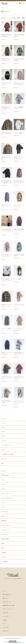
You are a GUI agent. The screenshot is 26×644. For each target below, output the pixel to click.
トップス (3, 423)
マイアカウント (6, 616)
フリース (3, 485)
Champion (4, 553)
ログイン (5, 624)
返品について (6, 598)
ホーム (2, 7)
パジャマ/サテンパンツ (6, 445)
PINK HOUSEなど (5, 475)
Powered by (13, 641)
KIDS (3, 463)
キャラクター (4, 557)
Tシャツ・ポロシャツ (6, 525)
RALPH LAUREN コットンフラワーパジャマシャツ (7, 281)
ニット (3, 480)
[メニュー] (24, 3)
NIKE (3, 548)
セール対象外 (4, 562)
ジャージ (3, 436)
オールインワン (5, 534)
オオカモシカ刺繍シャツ (19, 133)
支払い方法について (7, 602)
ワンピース (4, 441)
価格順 (19, 18)
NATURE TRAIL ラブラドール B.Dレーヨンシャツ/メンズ (7, 109)
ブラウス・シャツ (5, 530)
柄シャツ (7, 7)
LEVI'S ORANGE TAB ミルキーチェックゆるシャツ (7, 231)
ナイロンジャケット (6, 494)
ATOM (7, 613)
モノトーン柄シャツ (18, 279)
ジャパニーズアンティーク (7, 498)
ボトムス (3, 427)
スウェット (4, 489)
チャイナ (3, 507)
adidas (3, 543)
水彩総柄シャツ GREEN (19, 255)
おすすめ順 (13, 18)
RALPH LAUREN (5, 539)
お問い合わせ (6, 631)
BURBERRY (4, 521)
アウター (3, 432)
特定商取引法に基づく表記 (9, 605)
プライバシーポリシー (8, 609)
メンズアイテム (5, 512)
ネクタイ (3, 450)
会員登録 (5, 620)
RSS (4, 613)
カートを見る (6, 627)
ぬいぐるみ (4, 459)
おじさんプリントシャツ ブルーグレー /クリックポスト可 (19, 403)
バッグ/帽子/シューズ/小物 (7, 454)
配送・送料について (7, 595)
